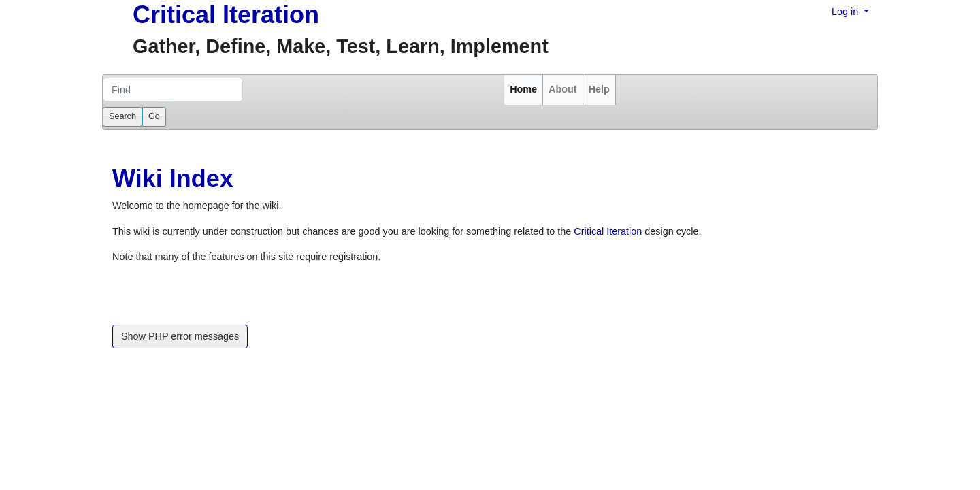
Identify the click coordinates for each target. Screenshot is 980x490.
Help (599, 89)
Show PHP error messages (180, 336)
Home (523, 89)
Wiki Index (173, 179)
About (563, 89)
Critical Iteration (226, 15)
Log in (846, 12)
